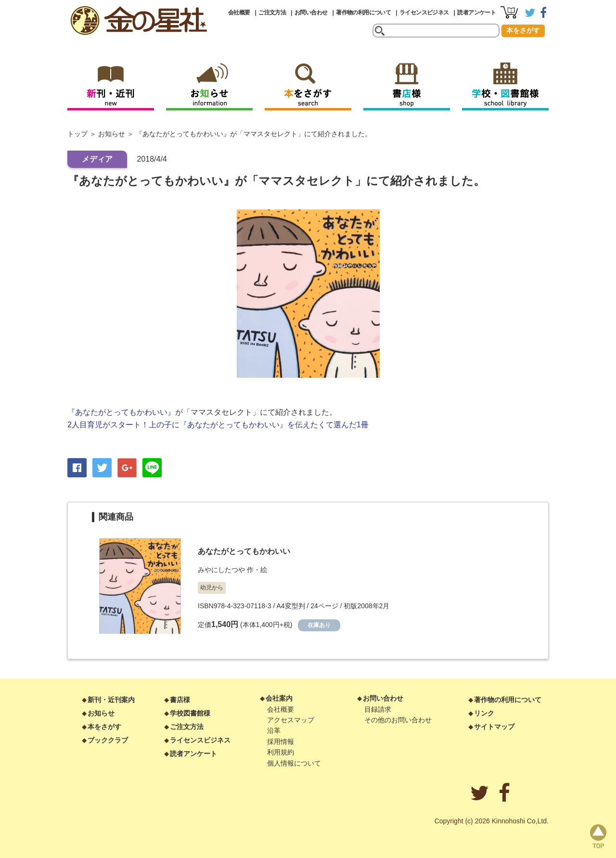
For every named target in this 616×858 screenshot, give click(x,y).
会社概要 (239, 13)
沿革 (274, 730)
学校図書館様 (190, 713)
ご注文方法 (272, 13)
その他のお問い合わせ (398, 720)
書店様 (180, 700)
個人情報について (294, 763)
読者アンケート (476, 13)
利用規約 (281, 752)
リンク (484, 713)
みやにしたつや (221, 570)
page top (598, 836)
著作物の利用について (363, 13)
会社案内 (279, 698)
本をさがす (523, 30)
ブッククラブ (108, 740)
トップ (77, 134)
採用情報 (281, 742)
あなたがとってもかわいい (244, 551)
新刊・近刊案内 (111, 700)
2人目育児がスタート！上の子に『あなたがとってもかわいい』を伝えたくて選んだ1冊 (218, 425)
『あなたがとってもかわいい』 (121, 412)
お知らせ (112, 134)
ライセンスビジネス (424, 13)
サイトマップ (494, 727)
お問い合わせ (311, 13)
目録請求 (378, 709)
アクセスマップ (291, 720)
